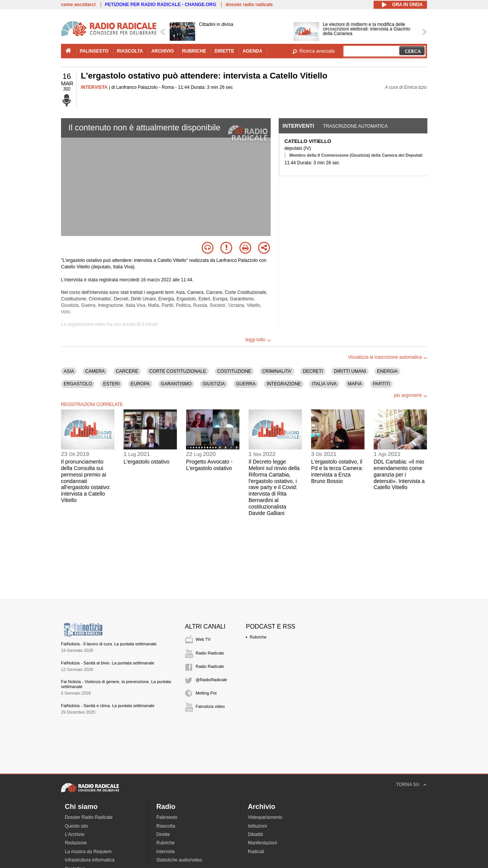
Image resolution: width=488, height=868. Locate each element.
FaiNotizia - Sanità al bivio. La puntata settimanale (108, 663)
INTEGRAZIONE (284, 384)
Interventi (298, 126)
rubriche (194, 51)
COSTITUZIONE (234, 371)
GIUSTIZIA (214, 384)
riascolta (130, 51)
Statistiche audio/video (179, 860)
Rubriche (258, 637)
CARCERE (127, 371)
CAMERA (95, 371)
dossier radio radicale (249, 5)
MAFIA (355, 384)
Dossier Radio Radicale (89, 817)
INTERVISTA (94, 87)
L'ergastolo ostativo (146, 462)
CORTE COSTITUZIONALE (177, 371)
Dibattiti (255, 834)
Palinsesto (167, 817)
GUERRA (246, 384)
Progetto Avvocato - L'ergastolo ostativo (209, 465)
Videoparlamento (265, 817)
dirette (224, 51)
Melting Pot (206, 693)
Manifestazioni (262, 843)
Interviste (166, 852)
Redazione (76, 843)
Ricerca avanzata (317, 51)
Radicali (256, 852)
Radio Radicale (210, 653)
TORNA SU (408, 785)
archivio (163, 51)
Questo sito (76, 826)
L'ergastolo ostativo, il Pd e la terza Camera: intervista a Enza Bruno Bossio (337, 471)
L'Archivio (75, 834)
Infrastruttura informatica (90, 860)
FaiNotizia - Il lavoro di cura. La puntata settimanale (109, 644)
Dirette (163, 834)
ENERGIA (387, 371)
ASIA (69, 371)
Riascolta (166, 826)
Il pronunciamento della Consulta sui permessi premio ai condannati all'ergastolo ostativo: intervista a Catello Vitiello (86, 481)
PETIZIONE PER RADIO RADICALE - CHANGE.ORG (161, 5)
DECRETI (313, 371)
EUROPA (140, 384)
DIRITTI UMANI (350, 371)
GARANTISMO (176, 384)
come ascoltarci (78, 5)
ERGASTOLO (78, 384)
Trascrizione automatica (355, 126)
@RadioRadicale (211, 680)
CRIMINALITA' (277, 371)
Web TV (203, 639)
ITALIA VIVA (324, 384)
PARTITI (381, 384)
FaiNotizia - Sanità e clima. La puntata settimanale (108, 706)
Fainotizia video (210, 706)
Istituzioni (257, 826)
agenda (252, 51)
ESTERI (111, 384)
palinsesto (94, 51)
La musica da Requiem (88, 852)
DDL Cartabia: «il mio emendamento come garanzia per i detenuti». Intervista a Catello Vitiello (399, 474)
